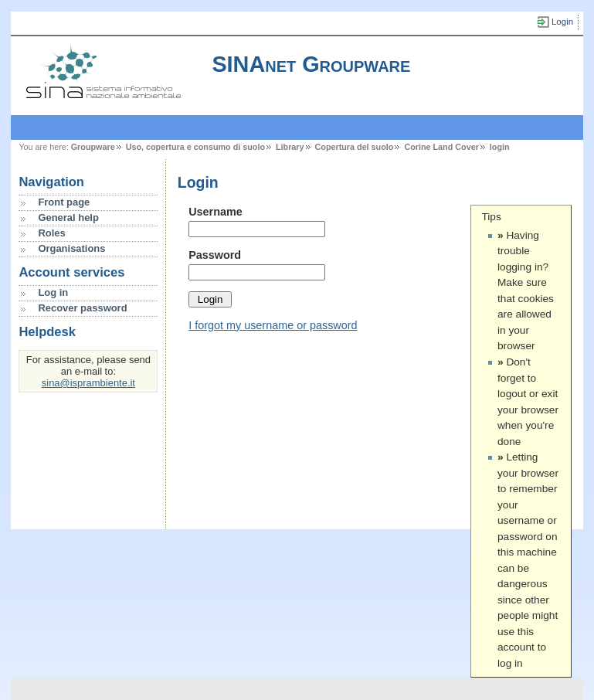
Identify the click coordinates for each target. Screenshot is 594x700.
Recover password (82, 308)
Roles (51, 233)
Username (216, 212)
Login (562, 22)
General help (68, 217)
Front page (64, 202)
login (500, 147)
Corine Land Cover (441, 147)
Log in (53, 292)
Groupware (93, 147)
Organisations (71, 248)
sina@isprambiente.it (88, 383)
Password (215, 255)
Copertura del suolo (355, 147)
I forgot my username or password (273, 325)
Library (290, 147)
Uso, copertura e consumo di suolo (195, 147)
